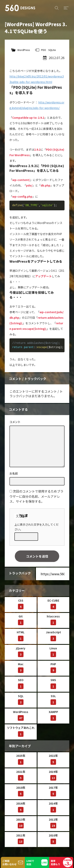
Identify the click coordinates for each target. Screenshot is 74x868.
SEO (21, 683)
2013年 (21, 823)
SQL (21, 699)
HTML (21, 636)
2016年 (21, 807)
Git (21, 620)
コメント (15, 422)
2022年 (53, 759)
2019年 (53, 775)
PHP (53, 668)
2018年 (21, 791)
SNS (53, 683)
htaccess (53, 620)
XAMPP (53, 715)
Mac (21, 668)
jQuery (21, 652)
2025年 (21, 759)
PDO (44, 50)
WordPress (24, 50)
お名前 (14, 473)
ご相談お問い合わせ (9, 862)
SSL (53, 699)
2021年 (21, 775)
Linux (53, 652)
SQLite (52, 50)
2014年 (53, 807)
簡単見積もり (62, 862)
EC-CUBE (53, 604)
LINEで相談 (30, 862)
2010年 (53, 839)
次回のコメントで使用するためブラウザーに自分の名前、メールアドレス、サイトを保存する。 (36, 496)
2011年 (21, 839)
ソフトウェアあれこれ (21, 731)
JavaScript (53, 636)
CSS (21, 604)
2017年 (53, 791)
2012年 (53, 823)
